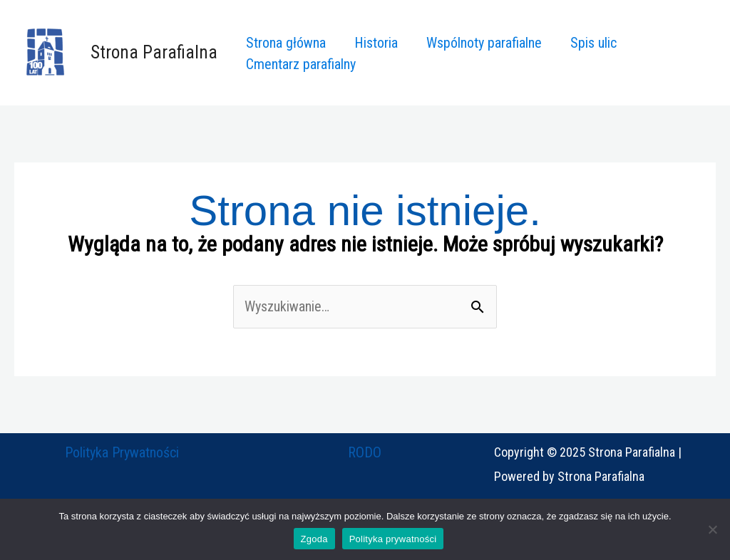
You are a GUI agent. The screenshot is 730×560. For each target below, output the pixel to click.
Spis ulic (593, 43)
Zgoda (314, 539)
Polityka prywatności (393, 539)
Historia (376, 43)
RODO (365, 452)
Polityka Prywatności (122, 452)
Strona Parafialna (154, 52)
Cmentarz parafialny (301, 64)
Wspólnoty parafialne (484, 43)
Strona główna (286, 43)
